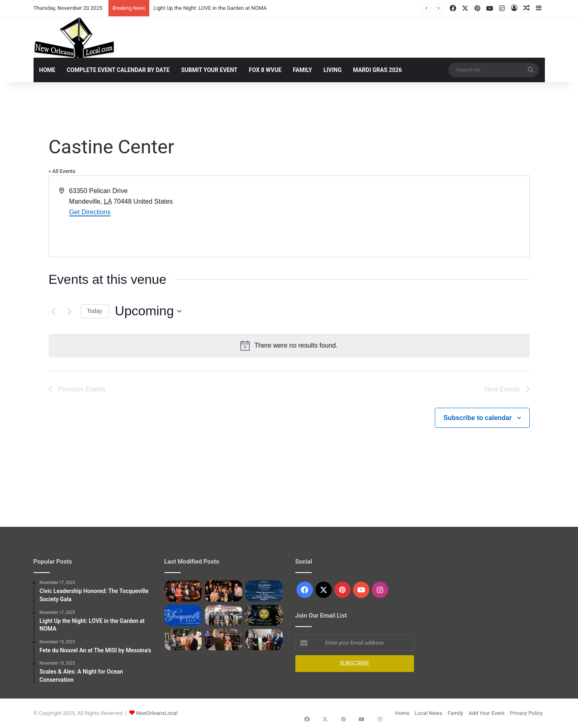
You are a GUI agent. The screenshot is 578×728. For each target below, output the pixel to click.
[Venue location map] (409, 216)
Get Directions (90, 212)
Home (47, 70)
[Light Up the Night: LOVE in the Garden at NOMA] (224, 591)
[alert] (289, 346)
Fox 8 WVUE (265, 70)
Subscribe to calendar (478, 418)
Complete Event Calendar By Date (118, 70)
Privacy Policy (526, 713)
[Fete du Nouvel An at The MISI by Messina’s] (264, 616)
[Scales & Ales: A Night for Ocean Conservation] (183, 640)
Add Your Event (486, 713)
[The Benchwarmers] (224, 616)
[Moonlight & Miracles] (264, 591)
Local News (428, 713)
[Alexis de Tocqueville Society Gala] (183, 616)
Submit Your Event (209, 70)
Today (95, 311)
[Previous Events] (54, 311)
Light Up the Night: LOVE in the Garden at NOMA (210, 8)
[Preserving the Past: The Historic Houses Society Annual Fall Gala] (264, 640)
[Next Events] (70, 311)
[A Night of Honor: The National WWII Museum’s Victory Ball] (224, 640)
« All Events (62, 171)
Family (302, 70)
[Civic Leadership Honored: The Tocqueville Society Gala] (183, 591)
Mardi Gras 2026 (378, 70)
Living (333, 70)
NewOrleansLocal (157, 713)
